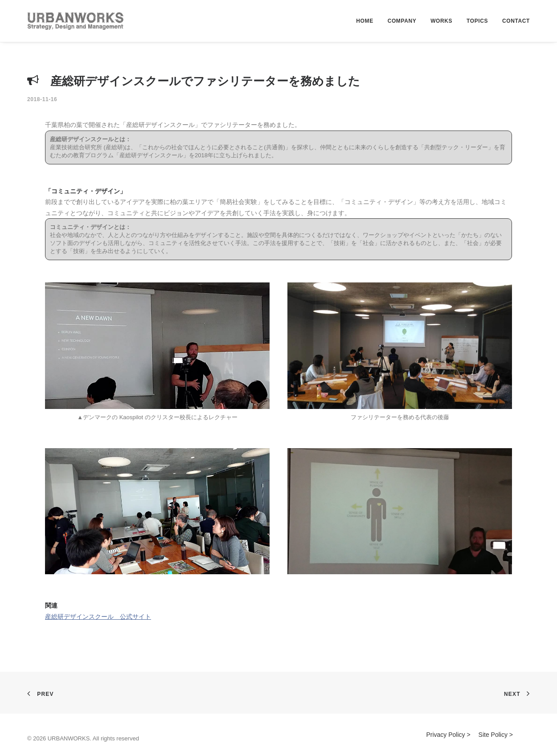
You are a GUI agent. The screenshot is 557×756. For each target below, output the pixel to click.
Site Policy (493, 735)
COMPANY (402, 21)
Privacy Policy (445, 735)
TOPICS (477, 21)
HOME (365, 21)
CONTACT (516, 21)
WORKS (441, 21)
